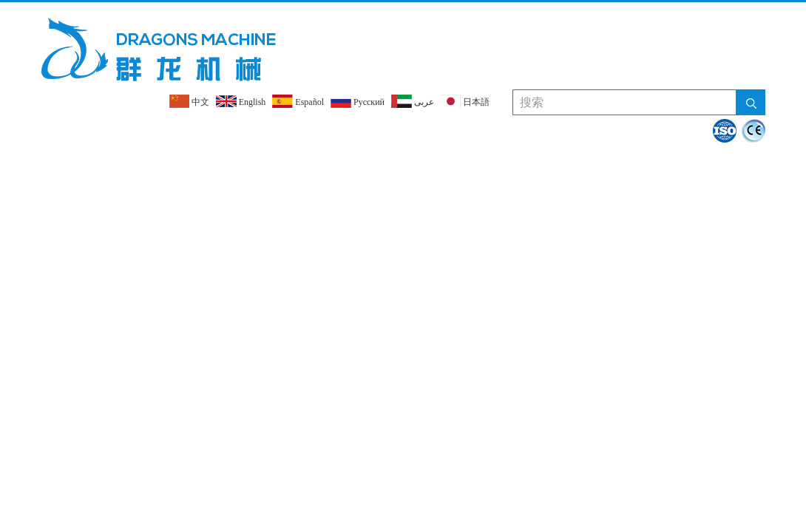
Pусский (358, 101)
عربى (413, 101)
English (241, 101)
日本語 (465, 101)
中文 (189, 101)
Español (298, 101)
